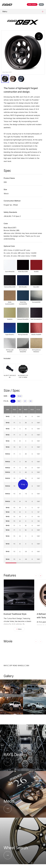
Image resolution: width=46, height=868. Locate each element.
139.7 (19, 401)
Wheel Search (32, 4)
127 (25, 401)
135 (31, 401)
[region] (23, 484)
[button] (41, 576)
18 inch (20, 396)
